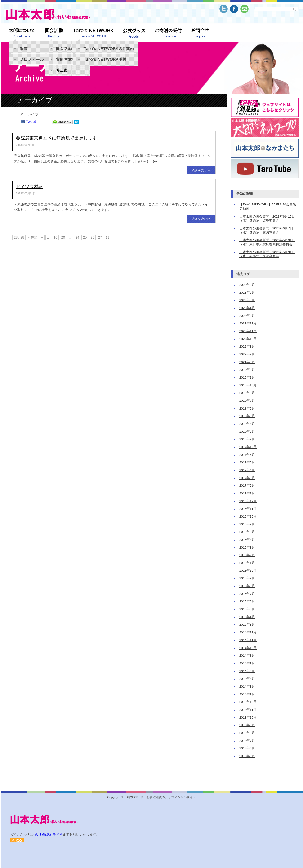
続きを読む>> (201, 170)
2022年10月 (248, 339)
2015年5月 (247, 609)
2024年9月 (247, 285)
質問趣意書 (68, 59)
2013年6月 (247, 748)
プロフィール (31, 59)
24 (77, 237)
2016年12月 (248, 501)
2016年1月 (247, 563)
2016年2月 (247, 555)
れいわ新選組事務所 (48, 834)
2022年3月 (247, 347)
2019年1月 (247, 377)
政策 (31, 46)
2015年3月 (247, 625)
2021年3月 (247, 362)
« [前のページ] (42, 237)
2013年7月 (247, 741)
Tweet (31, 122)
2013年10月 (248, 718)
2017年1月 (247, 493)
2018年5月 (247, 416)
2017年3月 (247, 478)
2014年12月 (248, 632)
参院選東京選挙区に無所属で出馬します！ (59, 138)
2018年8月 (247, 393)
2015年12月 (248, 571)
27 (100, 237)
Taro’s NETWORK (93, 33)
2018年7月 (247, 401)
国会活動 (68, 46)
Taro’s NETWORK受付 (105, 60)
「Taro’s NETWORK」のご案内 (105, 46)
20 (63, 237)
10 (55, 237)
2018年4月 (247, 424)
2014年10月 (248, 648)
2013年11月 (248, 710)
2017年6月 (247, 455)
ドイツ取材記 (29, 187)
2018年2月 (247, 439)
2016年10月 (248, 517)
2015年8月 (247, 586)
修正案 (68, 70)
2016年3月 (247, 547)
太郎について (22, 33)
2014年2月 (247, 694)
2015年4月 (247, 617)
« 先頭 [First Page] (33, 237)
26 (92, 237)
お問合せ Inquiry (200, 33)
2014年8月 (247, 656)
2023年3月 (247, 316)
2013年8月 (247, 733)
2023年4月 (247, 308)
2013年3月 (247, 756)
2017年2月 (247, 486)
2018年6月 (247, 408)
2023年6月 (247, 293)
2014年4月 (247, 679)
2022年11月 (248, 331)
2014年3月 (247, 687)
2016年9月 (247, 524)
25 (85, 237)
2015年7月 (247, 594)
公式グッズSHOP (134, 33)
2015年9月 (247, 578)
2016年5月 (247, 532)
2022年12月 (248, 323)
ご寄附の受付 (168, 33)
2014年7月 (247, 663)
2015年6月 (247, 601)
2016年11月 (248, 509)
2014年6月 (247, 671)
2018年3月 (247, 432)
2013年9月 (247, 725)
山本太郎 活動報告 (54, 33)
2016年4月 (247, 540)
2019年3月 (247, 370)
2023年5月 (247, 300)
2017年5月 (247, 462)
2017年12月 (248, 447)
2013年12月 (248, 702)
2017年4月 (247, 470)
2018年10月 (248, 385)
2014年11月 (248, 640)
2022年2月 (247, 354)
